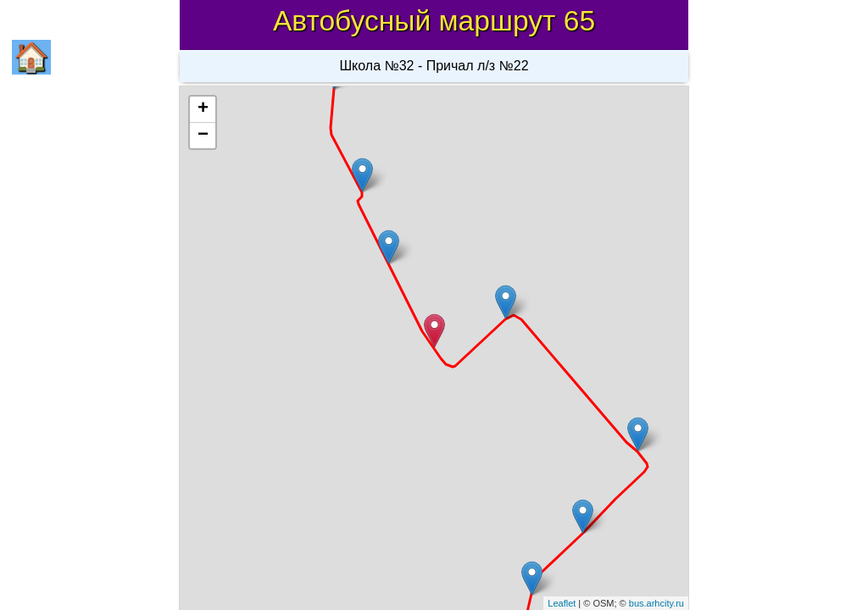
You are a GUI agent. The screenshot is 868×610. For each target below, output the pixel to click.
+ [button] (203, 109)
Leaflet (562, 603)
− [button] (203, 136)
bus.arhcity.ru (657, 603)
